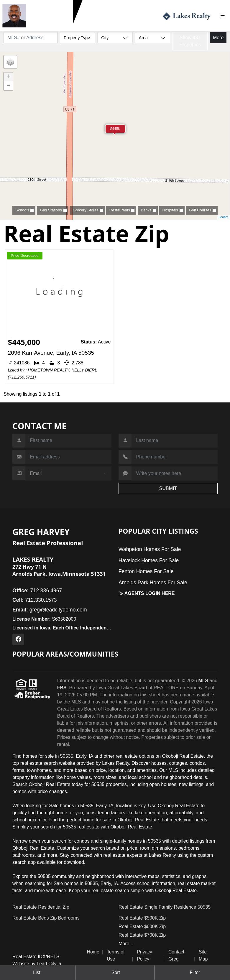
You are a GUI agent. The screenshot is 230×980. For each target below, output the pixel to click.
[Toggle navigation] (225, 15)
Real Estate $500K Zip (142, 918)
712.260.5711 (22, 377)
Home (93, 952)
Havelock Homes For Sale (149, 560)
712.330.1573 (43, 26)
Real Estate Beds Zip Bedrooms (46, 918)
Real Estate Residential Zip (41, 907)
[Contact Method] (68, 473)
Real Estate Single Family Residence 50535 (165, 907)
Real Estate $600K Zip (142, 926)
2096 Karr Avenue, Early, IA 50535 (51, 353)
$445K (115, 129)
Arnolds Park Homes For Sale (153, 583)
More (218, 38)
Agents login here (147, 593)
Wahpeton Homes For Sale (150, 549)
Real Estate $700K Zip (142, 935)
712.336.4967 (37, 591)
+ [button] (8, 77)
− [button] (8, 86)
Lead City (46, 964)
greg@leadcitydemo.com (50, 610)
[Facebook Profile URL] (18, 639)
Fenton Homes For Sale (146, 571)
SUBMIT (168, 488)
